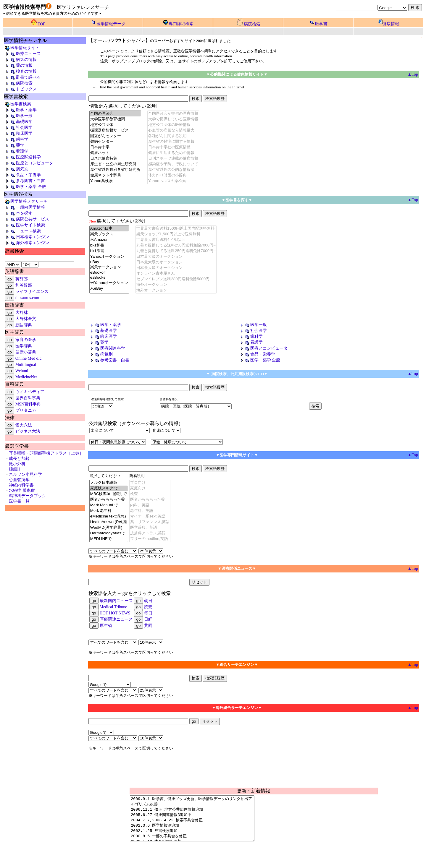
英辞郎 (22, 279)
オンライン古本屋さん (176, 274)
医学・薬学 (20, 110)
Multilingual (26, 365)
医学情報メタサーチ (26, 201)
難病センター (115, 142)
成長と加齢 (19, 459)
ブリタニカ (26, 410)
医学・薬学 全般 (25, 187)
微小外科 (17, 464)
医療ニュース (22, 54)
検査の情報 (20, 71)
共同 (148, 626)
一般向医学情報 (25, 207)
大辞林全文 (26, 319)
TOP (41, 24)
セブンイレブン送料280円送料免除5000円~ (176, 279)
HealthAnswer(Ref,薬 (109, 522)
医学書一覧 (19, 501)
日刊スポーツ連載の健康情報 (173, 159)
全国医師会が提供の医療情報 (173, 114)
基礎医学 (18, 122)
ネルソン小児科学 (25, 474)
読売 (148, 607)
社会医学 (18, 128)
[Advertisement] (158, 309)
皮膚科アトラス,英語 (150, 533)
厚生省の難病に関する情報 (173, 142)
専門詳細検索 (181, 24)
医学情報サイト (22, 48)
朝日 (148, 601)
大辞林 (22, 313)
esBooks (109, 278)
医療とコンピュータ (29, 163)
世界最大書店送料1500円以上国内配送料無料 (176, 229)
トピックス (20, 89)
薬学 (14, 145)
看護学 (16, 151)
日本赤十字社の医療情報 (173, 147)
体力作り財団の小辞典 (173, 175)
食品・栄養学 (22, 175)
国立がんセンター (115, 136)
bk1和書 (109, 245)
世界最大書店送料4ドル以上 (176, 240)
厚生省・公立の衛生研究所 (115, 164)
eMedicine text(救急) (109, 516)
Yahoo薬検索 (115, 181)
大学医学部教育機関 (115, 119)
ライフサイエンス (32, 292)
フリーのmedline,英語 (150, 539)
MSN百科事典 (28, 404)
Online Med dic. (29, 358)
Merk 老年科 (109, 511)
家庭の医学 (26, 340)
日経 (148, 619)
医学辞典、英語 (150, 528)
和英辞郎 (24, 285)
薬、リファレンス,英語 (150, 522)
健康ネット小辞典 (115, 175)
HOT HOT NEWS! (116, 613)
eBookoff (109, 273)
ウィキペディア (30, 392)
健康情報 (391, 24)
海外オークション (176, 285)
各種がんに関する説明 (173, 136)
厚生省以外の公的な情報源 (173, 170)
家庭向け (150, 488)
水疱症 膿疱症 (22, 490)
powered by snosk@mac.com (346, 860)
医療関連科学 (22, 157)
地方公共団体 (115, 125)
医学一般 (18, 116)
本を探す (18, 213)
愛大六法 (24, 425)
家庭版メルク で (109, 488)
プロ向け (150, 483)
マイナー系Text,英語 (150, 516)
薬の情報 (18, 65)
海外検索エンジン (27, 243)
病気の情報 (20, 60)
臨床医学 (18, 133)
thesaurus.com (27, 298)
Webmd (22, 371)
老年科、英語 (150, 511)
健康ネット (115, 153)
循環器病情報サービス (115, 130)
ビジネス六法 (28, 431)
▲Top (413, 665)
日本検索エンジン (27, 237)
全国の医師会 (115, 114)
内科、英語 (150, 505)
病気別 (16, 169)
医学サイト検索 (25, 225)
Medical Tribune (113, 607)
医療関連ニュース (116, 619)
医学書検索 (18, 104)
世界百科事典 (28, 398)
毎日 (148, 613)
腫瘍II (14, 469)
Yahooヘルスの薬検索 (173, 181)
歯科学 (16, 139)
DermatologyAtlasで (109, 533)
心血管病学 (19, 480)
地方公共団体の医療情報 (173, 125)
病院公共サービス (27, 219)
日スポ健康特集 (115, 159)
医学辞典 (24, 346)
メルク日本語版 (109, 483)
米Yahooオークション (109, 283)
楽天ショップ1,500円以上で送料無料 (176, 234)
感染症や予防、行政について (173, 164)
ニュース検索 (22, 231)
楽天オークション (109, 267)
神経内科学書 (21, 485)
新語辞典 (24, 325)
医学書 (321, 24)
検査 (150, 494)
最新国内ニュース (116, 601)
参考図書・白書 (25, 181)
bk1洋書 (109, 251)
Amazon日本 (109, 229)
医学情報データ (111, 24)
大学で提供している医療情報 (173, 119)
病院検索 (252, 24)
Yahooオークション (109, 257)
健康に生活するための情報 (173, 153)
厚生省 (106, 626)
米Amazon (109, 240)
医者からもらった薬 (109, 500)
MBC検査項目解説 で (109, 494)
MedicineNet (26, 377)
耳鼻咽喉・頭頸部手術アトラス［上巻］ (46, 453)
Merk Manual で (109, 505)
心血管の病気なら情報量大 (173, 130)
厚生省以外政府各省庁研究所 (115, 170)
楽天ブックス (109, 234)
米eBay (109, 289)
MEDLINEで (109, 539)
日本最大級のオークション (176, 257)
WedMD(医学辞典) (109, 528)
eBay (109, 262)
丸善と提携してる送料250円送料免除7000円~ (176, 245)
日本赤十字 (115, 147)
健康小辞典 (26, 352)
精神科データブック (28, 496)
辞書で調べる (22, 77)
